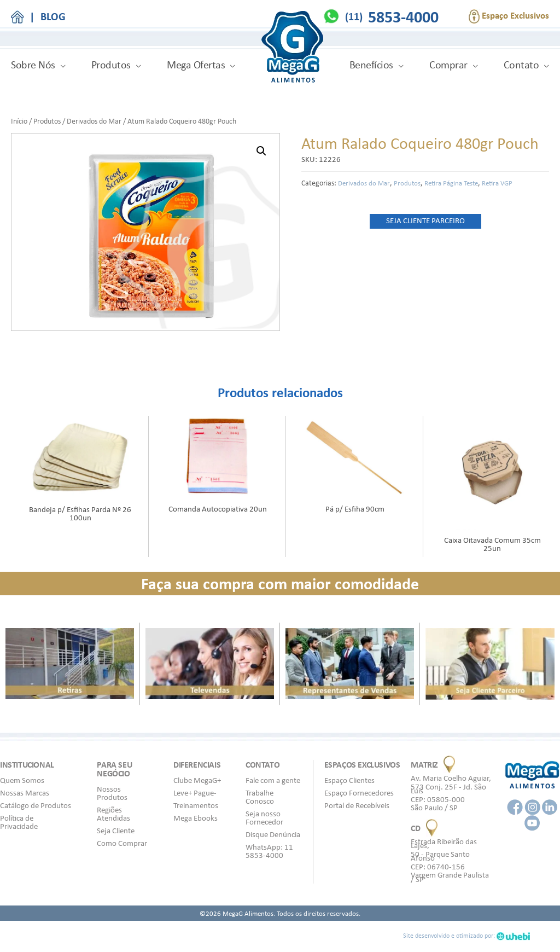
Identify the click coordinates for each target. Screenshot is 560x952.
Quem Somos (22, 780)
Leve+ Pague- (195, 793)
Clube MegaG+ (197, 780)
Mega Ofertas (196, 65)
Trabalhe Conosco (260, 797)
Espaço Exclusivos (509, 16)
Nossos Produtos (112, 793)
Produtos (111, 65)
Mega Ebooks (196, 818)
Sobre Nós (33, 65)
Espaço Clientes (349, 780)
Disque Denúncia (273, 834)
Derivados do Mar (94, 121)
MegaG (292, 48)
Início (19, 121)
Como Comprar (122, 843)
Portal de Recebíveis (357, 805)
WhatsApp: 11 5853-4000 (269, 851)
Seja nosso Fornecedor (264, 818)
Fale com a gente (273, 780)
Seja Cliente (116, 831)
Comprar (448, 65)
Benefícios (371, 65)
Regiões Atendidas (113, 814)
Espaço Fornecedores (359, 793)
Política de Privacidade (19, 822)
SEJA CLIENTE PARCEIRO (425, 220)
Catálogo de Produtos (36, 805)
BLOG (53, 16)
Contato (521, 65)
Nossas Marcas (25, 793)
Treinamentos (196, 805)
